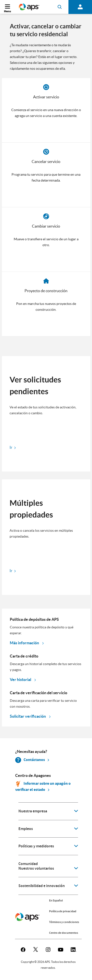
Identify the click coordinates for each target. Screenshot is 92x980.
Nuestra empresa (33, 811)
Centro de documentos (64, 933)
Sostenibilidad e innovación (42, 886)
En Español (56, 900)
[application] (48, 811)
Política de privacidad (63, 911)
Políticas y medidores (36, 846)
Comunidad (28, 864)
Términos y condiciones (64, 922)
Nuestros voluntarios (36, 868)
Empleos (26, 829)
